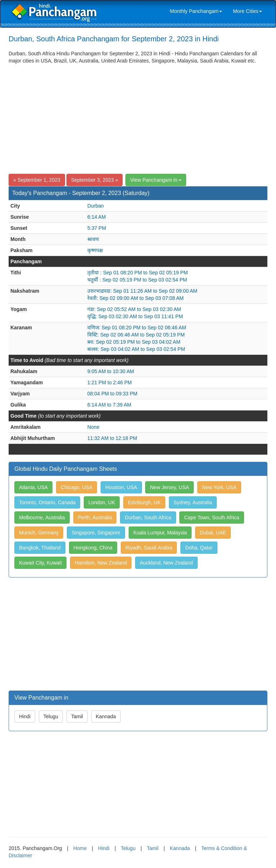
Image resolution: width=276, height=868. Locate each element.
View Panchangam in (156, 180)
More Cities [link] (247, 11)
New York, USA (219, 487)
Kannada (106, 716)
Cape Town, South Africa (211, 517)
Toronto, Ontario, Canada (47, 502)
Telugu (51, 716)
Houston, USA (121, 487)
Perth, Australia (95, 517)
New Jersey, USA (169, 487)
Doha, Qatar (199, 548)
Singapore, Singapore (96, 533)
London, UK (102, 502)
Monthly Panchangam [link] (196, 11)
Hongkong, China (93, 548)
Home (80, 848)
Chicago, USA (77, 487)
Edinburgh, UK (144, 502)
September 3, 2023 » (95, 180)
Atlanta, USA (33, 487)
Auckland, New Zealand (166, 563)
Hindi (25, 716)
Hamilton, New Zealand (101, 563)
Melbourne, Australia (42, 517)
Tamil (77, 716)
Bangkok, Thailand (40, 548)
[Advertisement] (138, 118)
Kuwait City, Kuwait (40, 563)
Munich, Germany (39, 533)
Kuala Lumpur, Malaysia (160, 533)
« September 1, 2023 (37, 180)
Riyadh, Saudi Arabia (149, 548)
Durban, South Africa (148, 517)
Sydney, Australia (193, 502)
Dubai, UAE (213, 533)
